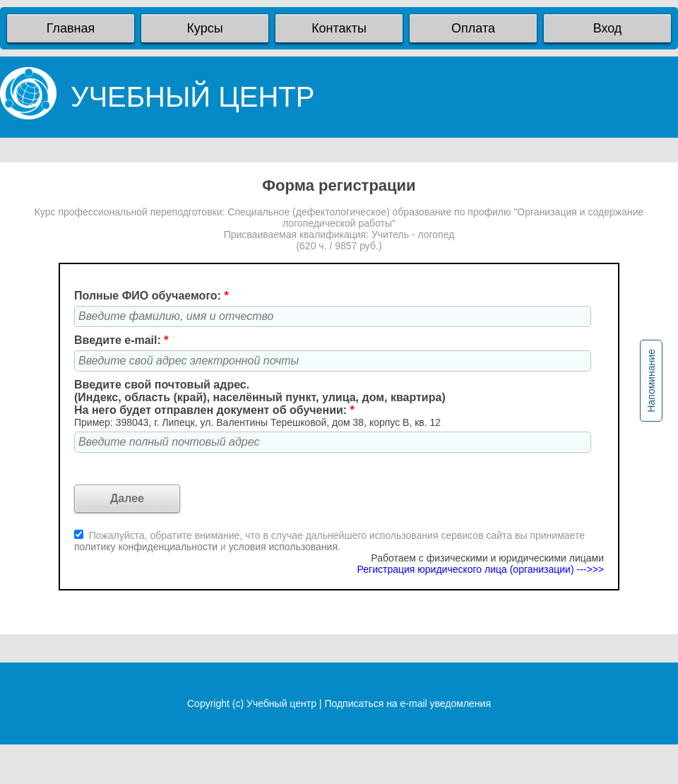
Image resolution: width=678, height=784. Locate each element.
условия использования (283, 547)
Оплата (473, 28)
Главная (71, 28)
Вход (608, 28)
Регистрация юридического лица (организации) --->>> (481, 569)
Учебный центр (281, 703)
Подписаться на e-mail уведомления (408, 703)
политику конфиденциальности (147, 547)
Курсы (204, 28)
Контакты (339, 28)
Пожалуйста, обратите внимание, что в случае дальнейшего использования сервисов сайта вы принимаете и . (329, 541)
